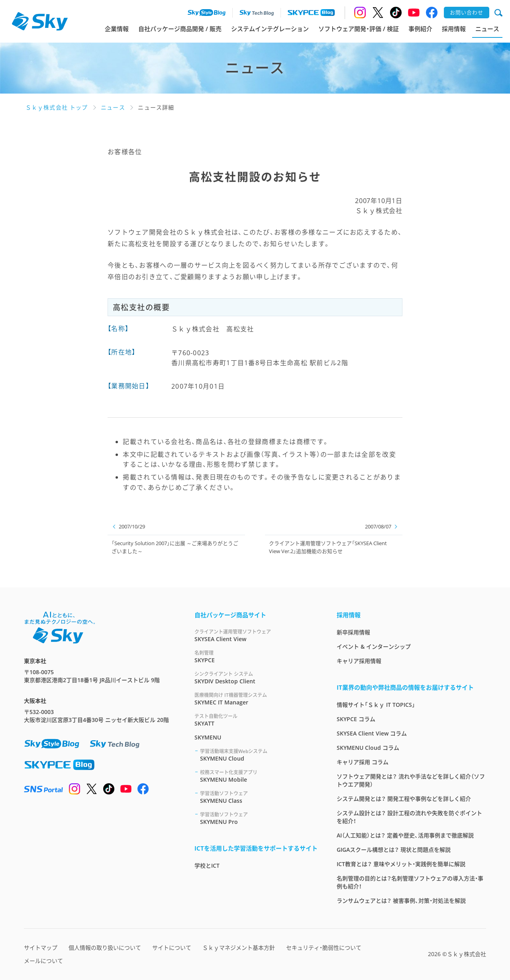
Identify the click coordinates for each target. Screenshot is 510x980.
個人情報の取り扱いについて (105, 948)
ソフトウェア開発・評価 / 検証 (359, 29)
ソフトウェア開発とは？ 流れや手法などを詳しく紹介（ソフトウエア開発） (411, 780)
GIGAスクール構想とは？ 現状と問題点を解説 (394, 850)
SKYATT (256, 720)
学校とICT (207, 866)
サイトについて (172, 948)
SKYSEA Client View (256, 635)
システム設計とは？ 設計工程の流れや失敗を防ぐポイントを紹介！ (409, 817)
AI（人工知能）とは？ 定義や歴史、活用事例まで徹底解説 (405, 835)
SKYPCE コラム (356, 719)
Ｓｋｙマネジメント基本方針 (239, 948)
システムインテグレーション (270, 29)
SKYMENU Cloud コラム (368, 748)
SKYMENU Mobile (259, 776)
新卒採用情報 (353, 632)
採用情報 (454, 29)
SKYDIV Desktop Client (256, 678)
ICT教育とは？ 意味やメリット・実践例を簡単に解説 (401, 864)
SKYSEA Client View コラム (372, 733)
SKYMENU (208, 737)
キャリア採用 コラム (363, 762)
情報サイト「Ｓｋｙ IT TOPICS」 (376, 705)
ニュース (487, 29)
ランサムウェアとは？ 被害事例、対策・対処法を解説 (401, 901)
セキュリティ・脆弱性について (324, 948)
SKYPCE (256, 656)
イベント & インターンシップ (374, 646)
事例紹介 (420, 29)
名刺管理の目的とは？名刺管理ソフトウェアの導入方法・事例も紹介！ (410, 882)
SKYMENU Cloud (259, 755)
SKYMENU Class (259, 797)
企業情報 (117, 29)
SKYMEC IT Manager (256, 699)
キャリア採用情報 (359, 661)
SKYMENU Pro (259, 818)
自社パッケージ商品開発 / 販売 (180, 29)
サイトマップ (41, 948)
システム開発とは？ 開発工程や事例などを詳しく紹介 (404, 799)
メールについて (43, 961)
